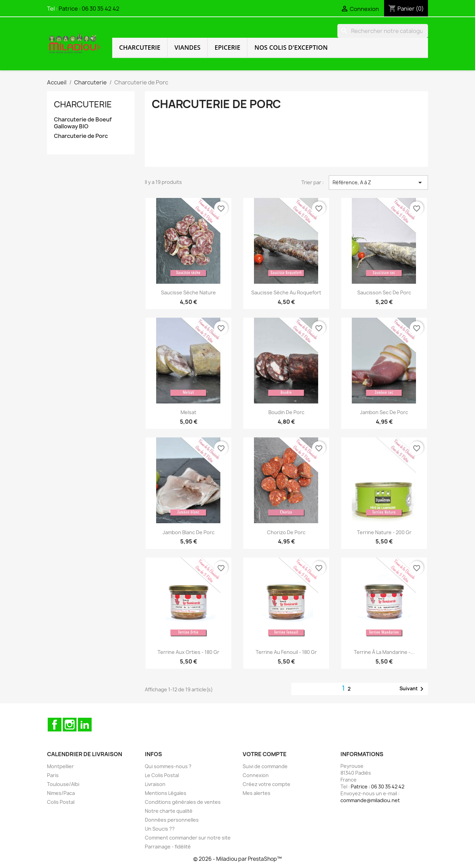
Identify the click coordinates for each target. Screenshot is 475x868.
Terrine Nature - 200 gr (384, 532)
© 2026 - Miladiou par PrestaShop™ (237, 859)
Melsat (188, 412)
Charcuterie (140, 47)
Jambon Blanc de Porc (189, 532)
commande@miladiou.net (370, 800)
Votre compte (265, 754)
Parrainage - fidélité (168, 847)
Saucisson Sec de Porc (384, 292)
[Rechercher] (383, 31)
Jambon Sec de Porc (384, 412)
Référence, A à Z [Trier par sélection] (378, 183)
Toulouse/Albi (63, 784)
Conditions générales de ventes (183, 802)
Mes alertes (257, 793)
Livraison (155, 784)
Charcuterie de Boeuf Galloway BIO (83, 123)
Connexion (256, 775)
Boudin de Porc (286, 412)
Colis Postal (61, 802)
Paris (53, 775)
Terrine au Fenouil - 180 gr (286, 652)
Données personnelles (172, 820)
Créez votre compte (267, 784)
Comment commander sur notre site (188, 838)
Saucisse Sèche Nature (188, 292)
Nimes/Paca (61, 793)
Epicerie (227, 47)
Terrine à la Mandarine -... (384, 652)
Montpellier (60, 766)
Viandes (187, 47)
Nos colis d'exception (291, 47)
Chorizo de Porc (286, 532)
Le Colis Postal (162, 775)
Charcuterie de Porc (81, 136)
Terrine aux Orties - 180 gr (188, 652)
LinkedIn (85, 725)
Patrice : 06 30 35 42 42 (89, 9)
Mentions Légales (166, 793)
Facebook (55, 725)
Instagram (70, 725)
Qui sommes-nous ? (168, 766)
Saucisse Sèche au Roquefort (286, 292)
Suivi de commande (265, 766)
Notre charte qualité (169, 811)
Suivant (413, 689)
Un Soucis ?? (160, 829)
